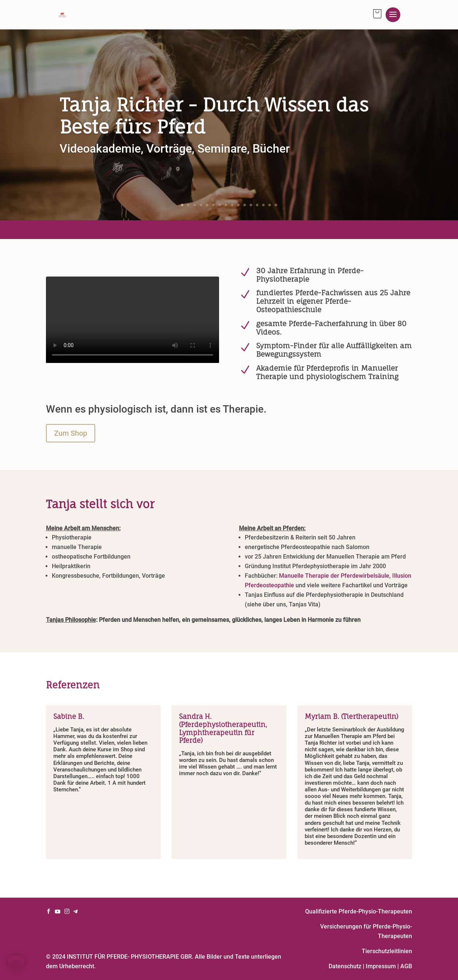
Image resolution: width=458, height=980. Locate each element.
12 (251, 205)
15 (270, 205)
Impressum (381, 966)
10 (238, 205)
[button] (16, 964)
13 (257, 205)
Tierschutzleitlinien (387, 951)
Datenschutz (345, 966)
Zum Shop (71, 433)
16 (276, 205)
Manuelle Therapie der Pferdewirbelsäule (334, 576)
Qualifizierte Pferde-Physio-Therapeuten (359, 911)
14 (263, 205)
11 (245, 205)
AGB (406, 966)
